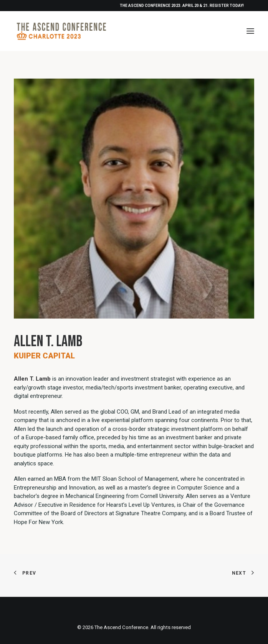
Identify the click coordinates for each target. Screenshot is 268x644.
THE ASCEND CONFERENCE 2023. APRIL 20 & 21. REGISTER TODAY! (182, 6)
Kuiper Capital (44, 356)
